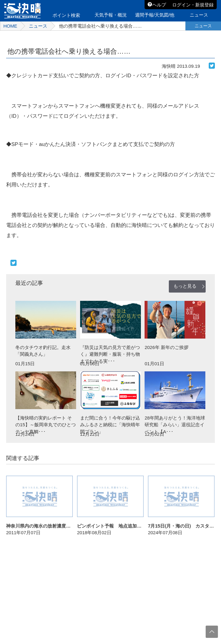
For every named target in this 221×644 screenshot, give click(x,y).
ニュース (38, 26)
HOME (10, 26)
